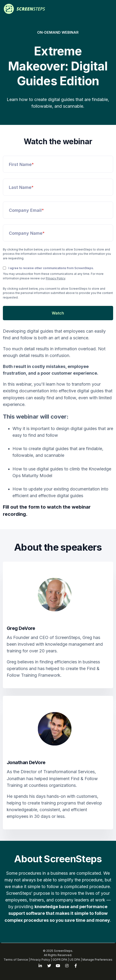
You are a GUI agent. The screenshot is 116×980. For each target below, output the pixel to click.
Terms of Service (16, 960)
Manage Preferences (97, 960)
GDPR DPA (60, 960)
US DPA (75, 960)
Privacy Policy (55, 278)
